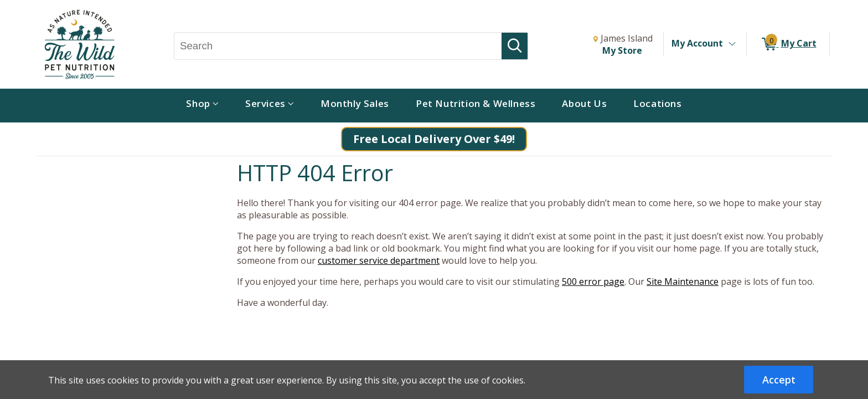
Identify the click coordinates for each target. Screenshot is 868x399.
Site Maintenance (683, 282)
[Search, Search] (338, 46)
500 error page (593, 282)
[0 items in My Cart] (788, 44)
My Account (697, 43)
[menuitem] (202, 106)
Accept (779, 380)
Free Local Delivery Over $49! (434, 139)
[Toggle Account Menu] (732, 44)
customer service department (379, 260)
